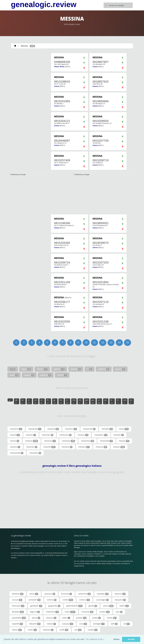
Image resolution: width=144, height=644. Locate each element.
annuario (50, 594)
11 (94, 342)
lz (67, 401)
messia (15, 435)
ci (29, 401)
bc (23, 401)
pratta (97, 618)
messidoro (101, 435)
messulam (35, 453)
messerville (89, 429)
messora (84, 447)
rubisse (51, 624)
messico (83, 435)
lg (54, 401)
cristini (68, 600)
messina (32, 441)
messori (119, 447)
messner (49, 447)
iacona (108, 606)
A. (90, 369)
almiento (18, 594)
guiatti (93, 606)
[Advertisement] (28, 69)
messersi (53, 429)
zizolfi (64, 630)
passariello (19, 618)
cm (36, 401)
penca (36, 618)
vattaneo (48, 630)
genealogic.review (44, 4)
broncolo (67, 594)
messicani (48, 435)
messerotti (35, 429)
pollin (66, 618)
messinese (88, 441)
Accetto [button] (131, 639)
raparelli (17, 624)
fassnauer (18, 606)
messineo (69, 441)
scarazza (68, 624)
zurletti (93, 630)
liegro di (35, 612)
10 (86, 342)
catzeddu (103, 594)
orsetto (104, 612)
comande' (35, 600)
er (42, 401)
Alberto (42, 369)
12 (103, 342)
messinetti (107, 441)
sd (105, 401)
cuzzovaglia (102, 600)
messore (102, 447)
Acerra (95, 67)
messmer (32, 447)
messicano (66, 435)
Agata (26, 369)
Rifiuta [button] (117, 639)
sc (99, 401)
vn (131, 401)
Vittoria (62, 375)
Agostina (46, 375)
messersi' (71, 429)
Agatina (29, 375)
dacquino (120, 600)
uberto (17, 630)
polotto (81, 618)
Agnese (120, 369)
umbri (32, 630)
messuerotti (17, 453)
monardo (87, 612)
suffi (114, 624)
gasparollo (54, 606)
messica (31, 435)
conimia (52, 600)
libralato (18, 612)
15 (127, 342)
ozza (119, 612)
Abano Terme (59, 67)
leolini (124, 606)
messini (124, 441)
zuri (78, 630)
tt (118, 401)
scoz (83, 624)
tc (112, 401)
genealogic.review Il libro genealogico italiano (72, 466)
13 (111, 342)
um (125, 401)
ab (16, 401)
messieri (119, 435)
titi (127, 624)
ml (80, 401)
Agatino (59, 369)
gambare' (36, 606)
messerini (16, 429)
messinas (50, 441)
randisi (112, 618)
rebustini (35, 624)
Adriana (76, 369)
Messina (24, 46)
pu (93, 401)
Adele (14, 375)
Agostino (104, 369)
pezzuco (51, 618)
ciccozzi (17, 600)
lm (61, 401)
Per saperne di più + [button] (95, 639)
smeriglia (99, 624)
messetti (107, 429)
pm (87, 401)
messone (67, 447)
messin (15, 441)
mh (74, 401)
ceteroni (120, 594)
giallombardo (75, 606)
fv (48, 401)
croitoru (85, 600)
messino (15, 447)
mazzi (70, 612)
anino (34, 594)
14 (119, 342)
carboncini (84, 594)
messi (124, 429)
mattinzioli (52, 612)
